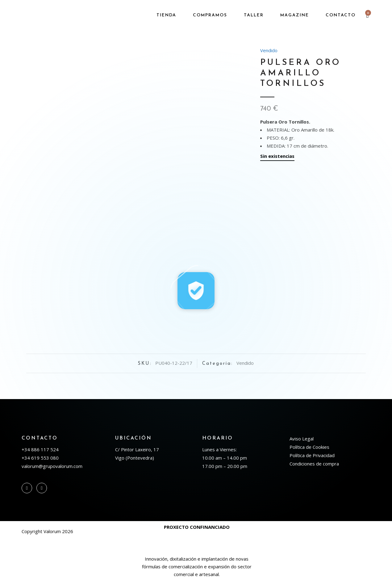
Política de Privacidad (312, 455)
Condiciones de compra (314, 464)
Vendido (269, 50)
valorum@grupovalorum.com (52, 466)
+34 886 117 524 (40, 449)
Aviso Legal (302, 439)
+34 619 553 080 (40, 458)
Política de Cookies (309, 447)
